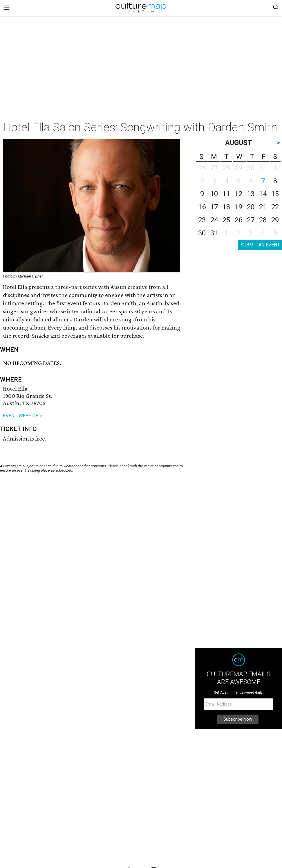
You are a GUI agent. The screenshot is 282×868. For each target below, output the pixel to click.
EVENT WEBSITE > (22, 416)
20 (251, 207)
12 (238, 194)
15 (275, 194)
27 (251, 220)
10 (214, 194)
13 (251, 194)
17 (214, 207)
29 (275, 220)
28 (263, 220)
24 (214, 220)
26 (238, 220)
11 (226, 194)
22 (275, 207)
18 (226, 207)
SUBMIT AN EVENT (260, 245)
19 (238, 207)
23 (202, 220)
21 (263, 207)
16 (202, 207)
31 (214, 233)
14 (263, 194)
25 (226, 220)
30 (202, 233)
